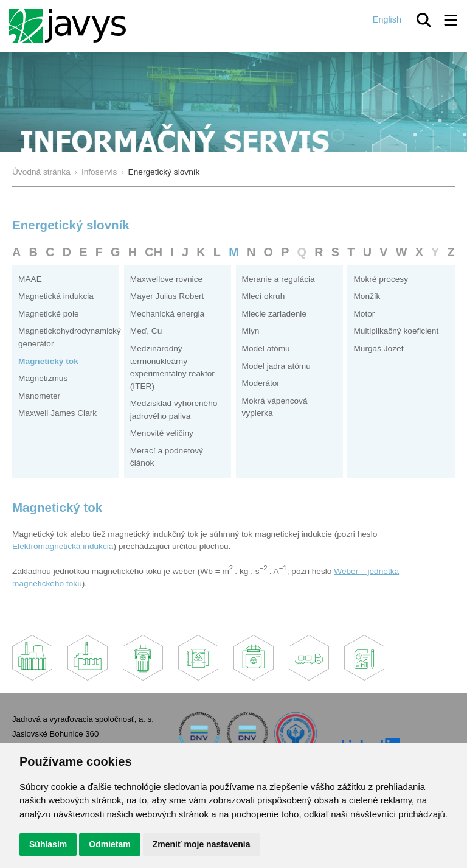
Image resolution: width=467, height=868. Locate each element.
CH (154, 252)
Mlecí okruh (264, 296)
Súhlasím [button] (48, 844)
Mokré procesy (381, 279)
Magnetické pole (49, 314)
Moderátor (261, 383)
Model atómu (266, 348)
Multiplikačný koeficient (396, 331)
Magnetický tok (48, 361)
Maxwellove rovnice (166, 279)
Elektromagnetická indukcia (63, 546)
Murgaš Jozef (378, 348)
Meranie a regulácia (278, 279)
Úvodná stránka (41, 172)
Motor (364, 314)
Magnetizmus (43, 378)
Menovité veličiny (162, 433)
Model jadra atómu (276, 366)
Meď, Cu (146, 331)
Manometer (39, 396)
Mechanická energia (167, 314)
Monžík (367, 296)
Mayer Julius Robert (167, 296)
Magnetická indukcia (56, 296)
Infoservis (99, 172)
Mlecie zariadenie (274, 314)
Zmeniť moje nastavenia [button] (202, 844)
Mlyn (251, 331)
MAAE (30, 279)
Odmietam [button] (109, 844)
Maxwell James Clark (57, 413)
